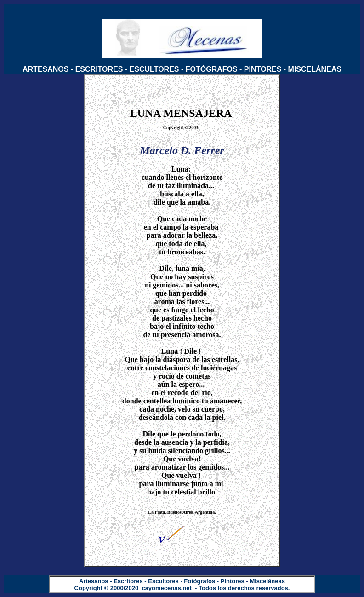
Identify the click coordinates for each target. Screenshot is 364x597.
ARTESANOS (45, 69)
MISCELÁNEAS (315, 69)
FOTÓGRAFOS (212, 69)
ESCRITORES (99, 69)
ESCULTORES (154, 69)
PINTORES (263, 69)
